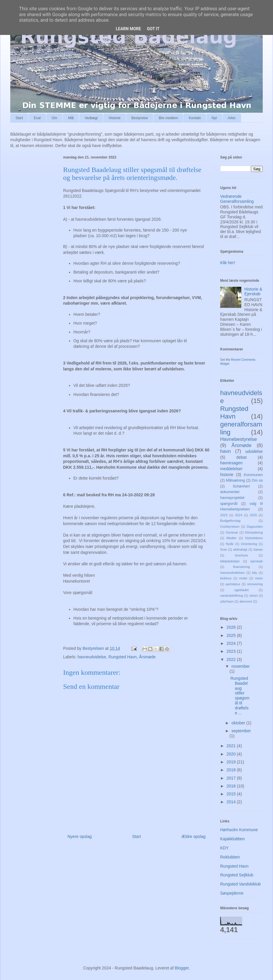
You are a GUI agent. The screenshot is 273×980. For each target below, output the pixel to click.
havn (225, 451)
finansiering (241, 567)
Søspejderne (232, 893)
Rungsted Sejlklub (237, 875)
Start (19, 118)
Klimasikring (254, 532)
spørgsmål (229, 504)
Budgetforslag (230, 521)
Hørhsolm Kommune (239, 830)
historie (227, 475)
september (241, 731)
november (240, 666)
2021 (232, 746)
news (259, 578)
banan (258, 549)
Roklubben (230, 857)
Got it (153, 29)
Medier (232, 538)
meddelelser (231, 469)
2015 (232, 794)
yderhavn (227, 601)
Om (54, 118)
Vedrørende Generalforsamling (237, 199)
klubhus (226, 578)
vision (253, 596)
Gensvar (232, 532)
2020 (232, 754)
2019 (232, 762)
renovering (255, 584)
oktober (239, 723)
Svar (224, 549)
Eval (37, 118)
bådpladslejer (230, 561)
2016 (232, 786)
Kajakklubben (232, 839)
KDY (224, 848)
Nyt (214, 118)
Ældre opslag (194, 836)
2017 (232, 778)
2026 (232, 627)
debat (241, 457)
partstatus (233, 584)
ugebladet (241, 590)
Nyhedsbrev (254, 538)
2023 (224, 515)
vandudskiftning (232, 596)
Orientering (249, 544)
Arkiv (232, 118)
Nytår (230, 544)
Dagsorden (255, 527)
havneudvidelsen (232, 573)
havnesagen (231, 463)
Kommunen (253, 475)
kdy (254, 573)
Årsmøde (147, 657)
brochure (241, 555)
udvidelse (254, 451)
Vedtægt (91, 118)
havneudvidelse (92, 657)
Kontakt (195, 118)
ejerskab (257, 561)
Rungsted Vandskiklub (240, 884)
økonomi (246, 601)
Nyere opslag (80, 836)
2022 (232, 659)
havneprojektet (232, 498)
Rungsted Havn (123, 657)
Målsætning (235, 480)
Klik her (227, 263)
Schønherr (241, 486)
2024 (239, 515)
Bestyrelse (140, 118)
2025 (253, 515)
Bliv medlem (168, 118)
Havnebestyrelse (239, 439)
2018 (232, 770)
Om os (257, 480)
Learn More (128, 29)
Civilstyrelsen (230, 527)
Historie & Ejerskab (253, 292)
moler (243, 578)
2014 (232, 802)
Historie (115, 118)
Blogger (182, 968)
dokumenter (230, 492)
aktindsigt (240, 549)
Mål (71, 118)
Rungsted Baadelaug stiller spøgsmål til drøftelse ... (240, 696)
